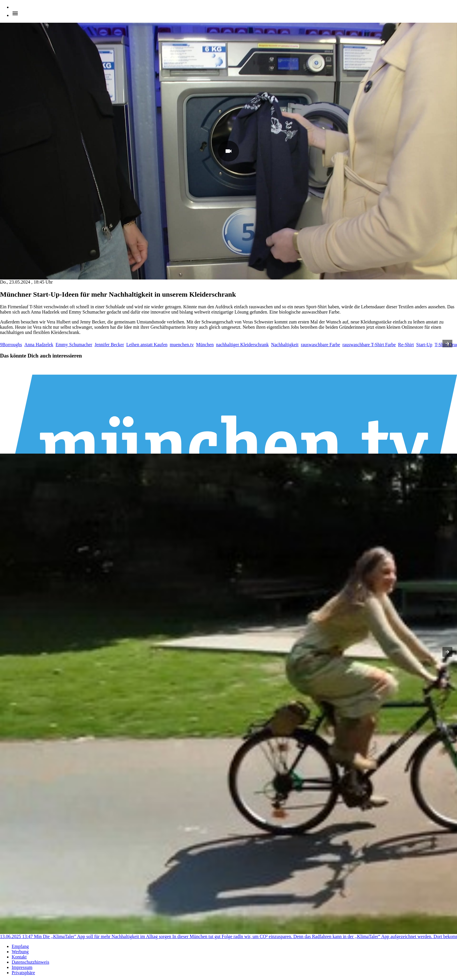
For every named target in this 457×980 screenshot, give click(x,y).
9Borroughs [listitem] (11, 345)
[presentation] (447, 344)
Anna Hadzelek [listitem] (39, 345)
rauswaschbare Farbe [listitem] (320, 345)
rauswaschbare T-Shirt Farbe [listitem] (369, 345)
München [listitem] (205, 345)
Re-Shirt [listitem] (406, 345)
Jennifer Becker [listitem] (109, 345)
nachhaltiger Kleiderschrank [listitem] (242, 345)
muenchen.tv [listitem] (182, 345)
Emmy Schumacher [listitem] (74, 345)
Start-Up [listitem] (424, 345)
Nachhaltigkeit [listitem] (285, 345)
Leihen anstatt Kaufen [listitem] (147, 345)
